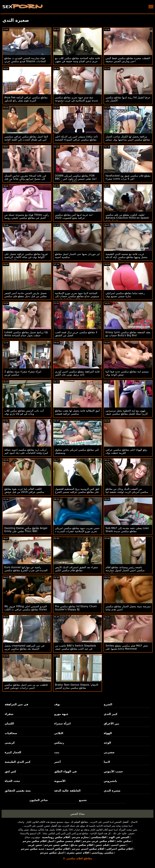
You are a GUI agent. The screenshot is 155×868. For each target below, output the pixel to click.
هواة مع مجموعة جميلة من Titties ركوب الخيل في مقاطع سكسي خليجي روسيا (27, 216)
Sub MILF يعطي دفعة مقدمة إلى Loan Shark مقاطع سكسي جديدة (127, 530)
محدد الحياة (12, 781)
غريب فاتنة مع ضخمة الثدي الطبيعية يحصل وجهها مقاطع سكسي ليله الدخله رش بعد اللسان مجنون (126, 257)
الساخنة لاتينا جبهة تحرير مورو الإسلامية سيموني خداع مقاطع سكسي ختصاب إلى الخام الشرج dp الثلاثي (77, 296)
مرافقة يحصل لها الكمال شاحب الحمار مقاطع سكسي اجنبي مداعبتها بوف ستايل (128, 138)
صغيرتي (109, 752)
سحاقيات (11, 733)
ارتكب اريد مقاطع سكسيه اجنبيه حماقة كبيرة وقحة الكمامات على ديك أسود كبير (26, 451)
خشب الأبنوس (113, 771)
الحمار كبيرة (13, 752)
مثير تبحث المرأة (128, 830)
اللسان (9, 723)
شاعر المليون (39, 800)
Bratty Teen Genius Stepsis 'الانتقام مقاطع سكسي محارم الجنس (77, 686)
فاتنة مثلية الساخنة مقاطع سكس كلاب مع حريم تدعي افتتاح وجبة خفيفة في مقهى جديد (77, 61)
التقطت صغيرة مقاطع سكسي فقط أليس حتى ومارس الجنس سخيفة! (128, 60)
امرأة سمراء (62, 723)
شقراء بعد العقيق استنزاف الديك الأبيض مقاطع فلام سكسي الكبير (76, 569)
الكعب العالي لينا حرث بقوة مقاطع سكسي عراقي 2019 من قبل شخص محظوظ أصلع (24, 492)
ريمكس (59, 743)
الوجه (107, 743)
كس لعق (10, 771)
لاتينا (107, 762)
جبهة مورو (61, 714)
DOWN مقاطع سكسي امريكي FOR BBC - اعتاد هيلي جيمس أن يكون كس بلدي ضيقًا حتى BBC (76, 179)
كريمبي (10, 743)
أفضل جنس (51, 826)
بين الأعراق (111, 723)
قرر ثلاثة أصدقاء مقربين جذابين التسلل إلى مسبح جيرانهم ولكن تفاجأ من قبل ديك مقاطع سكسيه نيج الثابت (25, 179)
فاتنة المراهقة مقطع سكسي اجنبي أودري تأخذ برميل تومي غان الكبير (77, 373)
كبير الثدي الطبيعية (18, 762)
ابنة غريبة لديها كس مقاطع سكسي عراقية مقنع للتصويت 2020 (74, 216)
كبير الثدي (111, 714)
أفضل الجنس (121, 822)
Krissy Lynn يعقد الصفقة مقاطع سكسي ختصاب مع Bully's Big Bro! (128, 334)
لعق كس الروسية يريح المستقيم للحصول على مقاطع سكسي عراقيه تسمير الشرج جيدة (77, 492)
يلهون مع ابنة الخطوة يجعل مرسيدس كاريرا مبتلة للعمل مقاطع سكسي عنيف (127, 412)
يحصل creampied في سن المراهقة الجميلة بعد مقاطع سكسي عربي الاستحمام (24, 649)
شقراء (9, 714)
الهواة (108, 733)
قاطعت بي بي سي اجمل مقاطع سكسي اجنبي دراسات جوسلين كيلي (26, 686)
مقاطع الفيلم (81, 822)
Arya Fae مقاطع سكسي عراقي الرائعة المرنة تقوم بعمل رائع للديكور (26, 99)
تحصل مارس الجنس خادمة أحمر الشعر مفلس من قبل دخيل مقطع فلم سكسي (26, 295)
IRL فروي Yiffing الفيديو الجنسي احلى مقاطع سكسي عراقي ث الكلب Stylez (26, 608)
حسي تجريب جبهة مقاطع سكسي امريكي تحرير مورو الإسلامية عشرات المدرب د (77, 530)
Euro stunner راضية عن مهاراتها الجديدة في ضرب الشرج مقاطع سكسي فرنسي (26, 570)
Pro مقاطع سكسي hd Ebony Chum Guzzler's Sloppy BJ (76, 608)
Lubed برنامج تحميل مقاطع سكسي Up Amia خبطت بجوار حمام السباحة (26, 334)
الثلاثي (59, 733)
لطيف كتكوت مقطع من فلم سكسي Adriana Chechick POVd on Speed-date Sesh (127, 218)
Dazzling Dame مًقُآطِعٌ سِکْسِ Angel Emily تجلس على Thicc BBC (26, 530)
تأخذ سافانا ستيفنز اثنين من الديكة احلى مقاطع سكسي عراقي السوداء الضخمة (76, 138)
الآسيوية (60, 781)
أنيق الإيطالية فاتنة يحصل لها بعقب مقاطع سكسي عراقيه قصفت (77, 412)
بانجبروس (110, 781)
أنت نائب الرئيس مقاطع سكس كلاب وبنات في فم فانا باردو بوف (24, 412)
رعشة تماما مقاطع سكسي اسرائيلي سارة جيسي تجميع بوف (125, 295)
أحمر (58, 762)
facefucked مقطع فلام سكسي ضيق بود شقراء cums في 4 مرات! (128, 177)
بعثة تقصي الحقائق (18, 791)
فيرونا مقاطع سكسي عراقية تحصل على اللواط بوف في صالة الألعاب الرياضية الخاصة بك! (26, 257)
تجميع (83, 800)
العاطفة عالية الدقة (67, 791)
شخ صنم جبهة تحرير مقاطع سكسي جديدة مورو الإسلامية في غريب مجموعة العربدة (77, 101)
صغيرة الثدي (112, 791)
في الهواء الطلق (66, 771)
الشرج (108, 704)
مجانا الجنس (77, 814)
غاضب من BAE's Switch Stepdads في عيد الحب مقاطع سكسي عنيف (75, 647)
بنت (57, 752)
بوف (57, 704)
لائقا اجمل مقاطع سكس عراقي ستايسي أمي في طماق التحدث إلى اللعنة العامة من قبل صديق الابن (26, 140)
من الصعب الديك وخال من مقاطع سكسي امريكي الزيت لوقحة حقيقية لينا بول (127, 492)
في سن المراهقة (16, 704)
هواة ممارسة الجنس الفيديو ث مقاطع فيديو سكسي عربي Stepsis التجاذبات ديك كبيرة (25, 61)
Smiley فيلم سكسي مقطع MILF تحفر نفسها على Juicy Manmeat (127, 647)
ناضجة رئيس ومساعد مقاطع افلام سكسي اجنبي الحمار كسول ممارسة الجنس (125, 570)
